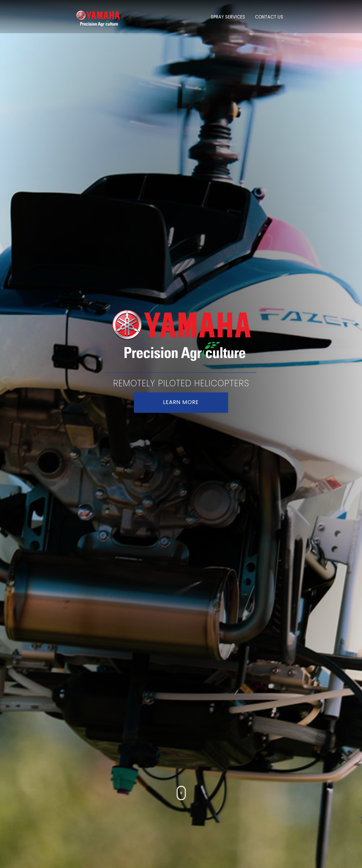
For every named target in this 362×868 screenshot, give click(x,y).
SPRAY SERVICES (228, 17)
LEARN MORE (181, 403)
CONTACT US (269, 17)
